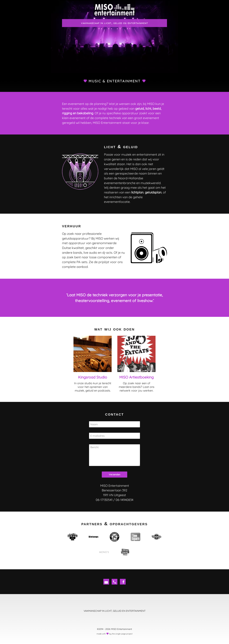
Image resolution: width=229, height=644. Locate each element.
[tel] (114, 582)
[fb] (123, 582)
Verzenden (114, 475)
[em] (106, 582)
